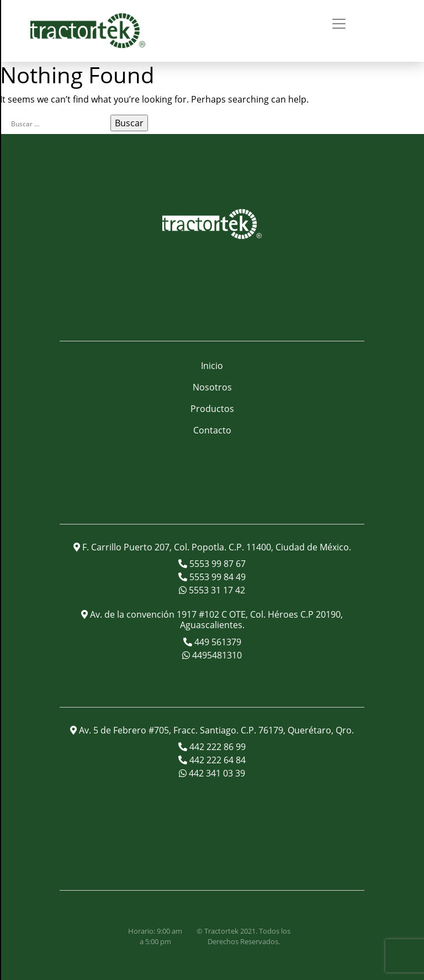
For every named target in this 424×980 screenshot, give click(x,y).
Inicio (212, 366)
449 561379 (217, 642)
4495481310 (216, 655)
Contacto (212, 430)
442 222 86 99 (216, 747)
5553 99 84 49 (216, 577)
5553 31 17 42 (216, 590)
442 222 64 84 (216, 760)
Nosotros (212, 387)
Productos (212, 409)
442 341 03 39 (216, 773)
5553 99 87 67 (216, 564)
